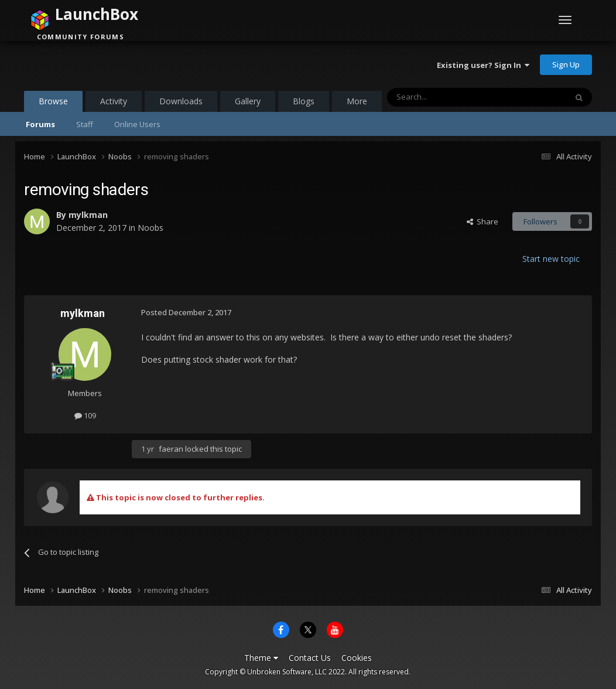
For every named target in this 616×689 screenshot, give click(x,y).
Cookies (357, 658)
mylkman (88, 215)
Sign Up (566, 64)
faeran (171, 449)
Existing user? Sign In (483, 65)
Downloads (181, 101)
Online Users (137, 124)
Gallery (248, 101)
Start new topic (551, 259)
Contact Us (310, 658)
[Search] (448, 97)
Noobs (150, 228)
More (357, 101)
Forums (40, 124)
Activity (114, 101)
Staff (85, 124)
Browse (53, 104)
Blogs (304, 101)
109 (85, 415)
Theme (261, 658)
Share (482, 221)
